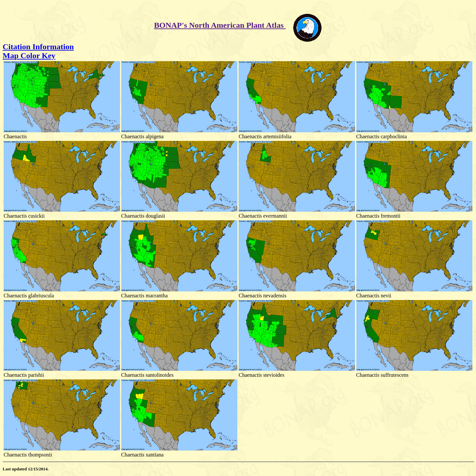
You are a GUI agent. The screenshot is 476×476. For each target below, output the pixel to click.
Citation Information (38, 47)
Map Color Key (29, 56)
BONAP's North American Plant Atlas (220, 25)
